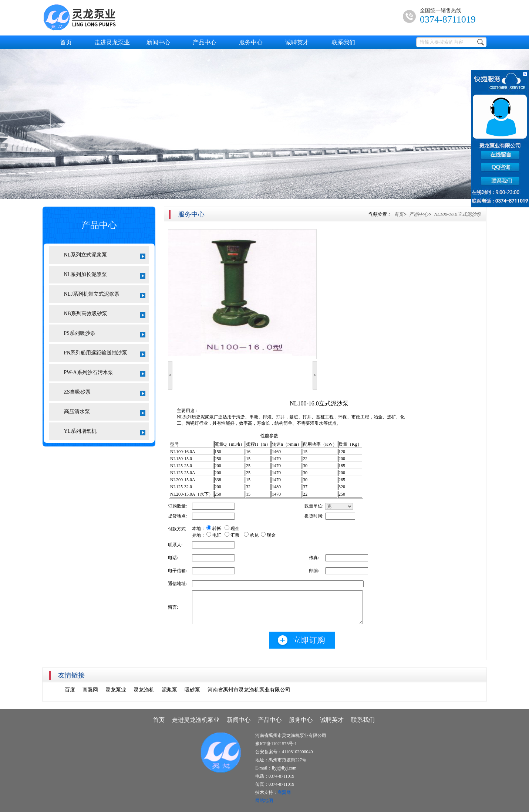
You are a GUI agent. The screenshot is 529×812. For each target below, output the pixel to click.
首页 (66, 42)
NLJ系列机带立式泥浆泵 (105, 295)
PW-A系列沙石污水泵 (105, 373)
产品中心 (205, 42)
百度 (70, 690)
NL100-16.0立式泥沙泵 (457, 214)
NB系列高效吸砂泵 (105, 314)
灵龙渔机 (144, 690)
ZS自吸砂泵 (105, 393)
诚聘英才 (297, 42)
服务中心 (251, 42)
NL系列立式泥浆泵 (105, 256)
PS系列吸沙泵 (105, 334)
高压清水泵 (105, 412)
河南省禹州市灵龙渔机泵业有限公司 (249, 690)
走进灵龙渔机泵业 (196, 720)
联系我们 (343, 42)
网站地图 (264, 801)
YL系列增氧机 (105, 432)
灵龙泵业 (116, 690)
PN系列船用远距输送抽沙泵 (105, 354)
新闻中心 (158, 42)
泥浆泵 (169, 690)
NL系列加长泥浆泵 (105, 275)
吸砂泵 (192, 690)
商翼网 (90, 690)
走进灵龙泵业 (112, 42)
